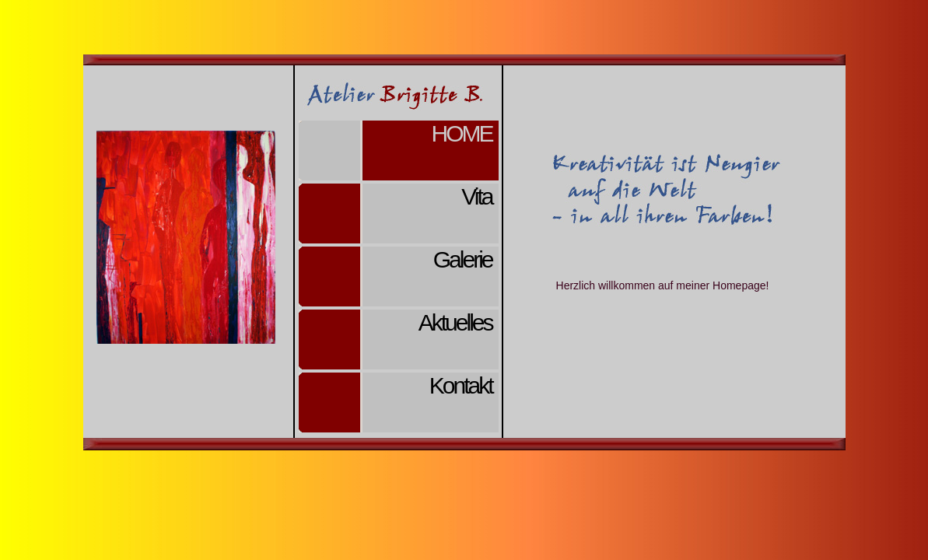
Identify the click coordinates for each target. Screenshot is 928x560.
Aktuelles (455, 322)
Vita (476, 196)
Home (462, 133)
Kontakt (461, 385)
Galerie (463, 259)
